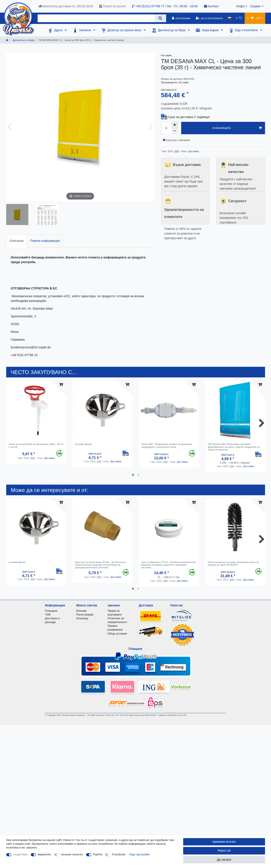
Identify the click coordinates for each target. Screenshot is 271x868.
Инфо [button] (240, 6)
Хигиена (85, 30)
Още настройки (139, 854)
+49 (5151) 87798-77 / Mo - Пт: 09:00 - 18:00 (165, 6)
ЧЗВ (48, 615)
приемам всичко (224, 842)
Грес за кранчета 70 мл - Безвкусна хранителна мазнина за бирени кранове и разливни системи (169, 565)
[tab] (17, 241)
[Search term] (96, 18)
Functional (119, 854)
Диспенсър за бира (172, 30)
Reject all (224, 851)
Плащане (51, 611)
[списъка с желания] (239, 18)
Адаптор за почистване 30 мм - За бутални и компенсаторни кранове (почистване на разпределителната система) (101, 565)
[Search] (160, 18)
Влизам (81, 611)
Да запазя (224, 860)
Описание (17, 241)
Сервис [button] (256, 6)
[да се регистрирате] (209, 18)
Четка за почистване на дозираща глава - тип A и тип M (36, 445)
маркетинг (44, 854)
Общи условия (117, 634)
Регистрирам (85, 615)
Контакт (211, 6)
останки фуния (84, 444)
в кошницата (237, 128)
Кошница (82, 618)
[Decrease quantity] (175, 131)
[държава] (230, 18)
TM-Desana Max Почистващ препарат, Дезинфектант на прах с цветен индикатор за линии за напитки (234, 447)
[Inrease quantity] (175, 125)
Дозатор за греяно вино (125, 30)
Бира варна (211, 30)
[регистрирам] (181, 18)
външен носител (72, 854)
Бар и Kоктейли (247, 30)
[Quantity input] (166, 128)
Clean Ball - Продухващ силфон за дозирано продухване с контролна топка (167, 445)
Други (59, 30)
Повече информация (45, 241)
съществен (20, 854)
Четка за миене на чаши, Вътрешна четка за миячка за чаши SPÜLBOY (233, 563)
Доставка (193, 151)
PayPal (97, 854)
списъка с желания (176, 140)
